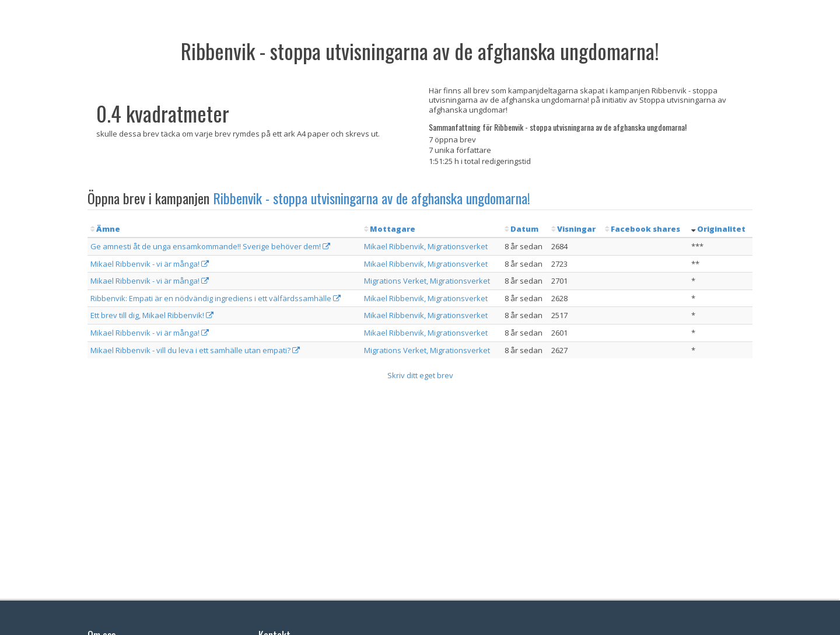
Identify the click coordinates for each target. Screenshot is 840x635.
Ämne (108, 229)
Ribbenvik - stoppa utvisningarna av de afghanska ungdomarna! (372, 198)
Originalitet (721, 229)
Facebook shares (645, 229)
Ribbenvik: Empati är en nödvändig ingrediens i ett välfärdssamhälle (216, 298)
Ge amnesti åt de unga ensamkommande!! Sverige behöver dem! (210, 246)
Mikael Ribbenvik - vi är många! (150, 264)
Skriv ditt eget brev (420, 375)
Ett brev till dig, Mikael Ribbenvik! (152, 315)
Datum (524, 229)
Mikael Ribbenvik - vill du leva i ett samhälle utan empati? (195, 350)
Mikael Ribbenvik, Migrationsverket (426, 246)
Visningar (576, 229)
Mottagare (393, 229)
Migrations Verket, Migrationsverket (427, 281)
